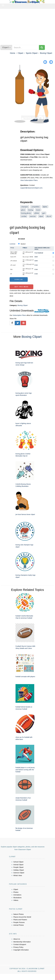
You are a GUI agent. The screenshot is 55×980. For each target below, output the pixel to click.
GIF (11, 274)
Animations (17, 895)
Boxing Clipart (46, 53)
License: (13, 244)
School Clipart (18, 862)
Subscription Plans (19, 315)
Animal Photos (19, 925)
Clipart (20, 53)
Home (13, 53)
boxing (31, 210)
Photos (16, 892)
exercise (33, 216)
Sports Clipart (32, 53)
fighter (45, 207)
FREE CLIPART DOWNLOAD (14, 253)
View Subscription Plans (29, 180)
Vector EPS (13, 257)
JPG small (13, 265)
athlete (37, 213)
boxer (38, 210)
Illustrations (17, 898)
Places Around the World (22, 917)
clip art (49, 216)
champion (25, 207)
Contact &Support (20, 944)
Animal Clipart (18, 865)
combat (24, 216)
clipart (41, 216)
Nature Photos (19, 914)
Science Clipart (19, 873)
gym (44, 213)
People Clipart (18, 867)
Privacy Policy (18, 947)
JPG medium (14, 261)
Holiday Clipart (19, 870)
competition (35, 207)
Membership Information (22, 942)
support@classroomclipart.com (31, 188)
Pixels (25, 248)
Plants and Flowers (20, 920)
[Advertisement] (27, 26)
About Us (17, 939)
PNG (11, 270)
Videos (16, 900)
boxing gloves (26, 213)
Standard (23, 244)
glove (23, 210)
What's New (18, 875)
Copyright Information (21, 950)
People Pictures (19, 922)
